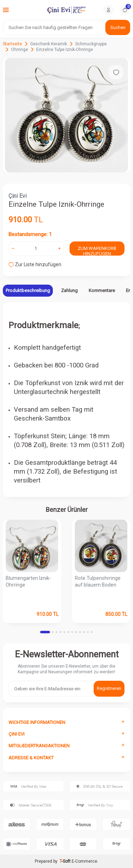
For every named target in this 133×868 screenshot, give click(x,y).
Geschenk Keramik (49, 44)
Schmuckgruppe (91, 44)
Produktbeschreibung (28, 290)
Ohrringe (20, 50)
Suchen (118, 27)
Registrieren (109, 688)
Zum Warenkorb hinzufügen (97, 251)
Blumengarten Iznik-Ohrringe (28, 581)
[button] (45, 632)
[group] (66, 115)
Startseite (12, 44)
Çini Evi (18, 196)
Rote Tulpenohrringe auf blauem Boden (98, 581)
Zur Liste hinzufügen (35, 264)
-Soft (66, 861)
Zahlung (69, 290)
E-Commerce (84, 861)
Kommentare (102, 290)
